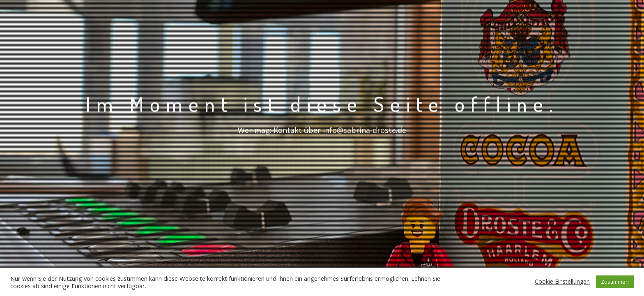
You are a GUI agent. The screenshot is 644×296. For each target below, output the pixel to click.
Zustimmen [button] (615, 282)
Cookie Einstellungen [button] (562, 281)
